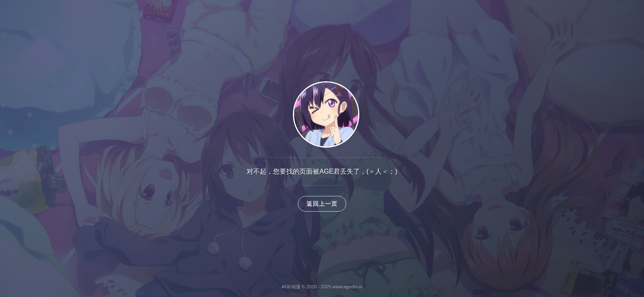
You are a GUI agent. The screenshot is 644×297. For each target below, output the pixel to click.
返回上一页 (322, 204)
